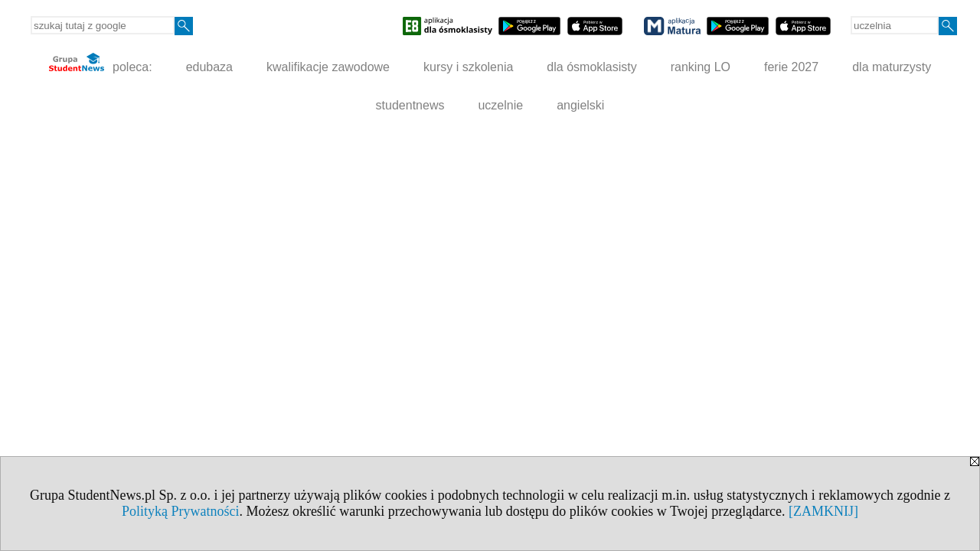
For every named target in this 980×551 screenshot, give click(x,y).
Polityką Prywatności (181, 511)
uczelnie (500, 105)
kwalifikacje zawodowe (328, 67)
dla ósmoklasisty (591, 67)
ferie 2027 (791, 67)
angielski (580, 105)
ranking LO (701, 67)
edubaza (209, 67)
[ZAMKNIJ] (823, 511)
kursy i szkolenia (468, 67)
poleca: (101, 63)
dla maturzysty (892, 67)
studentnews (410, 105)
